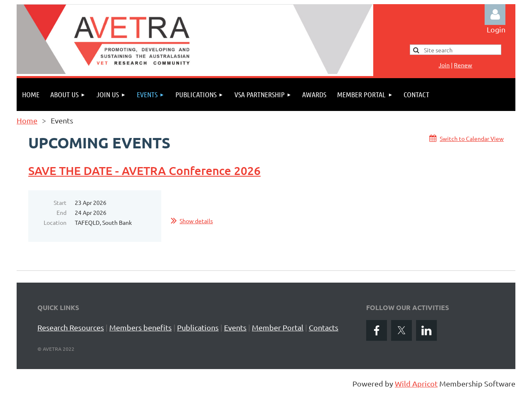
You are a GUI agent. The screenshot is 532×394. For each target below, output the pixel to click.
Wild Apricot (416, 383)
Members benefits (140, 327)
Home (27, 120)
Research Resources (71, 327)
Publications (198, 327)
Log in (495, 15)
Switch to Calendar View (472, 138)
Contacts (324, 327)
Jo (444, 65)
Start (60, 202)
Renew (463, 65)
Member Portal (278, 327)
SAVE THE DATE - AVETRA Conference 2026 (144, 170)
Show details (196, 221)
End (62, 212)
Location (55, 222)
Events (235, 327)
